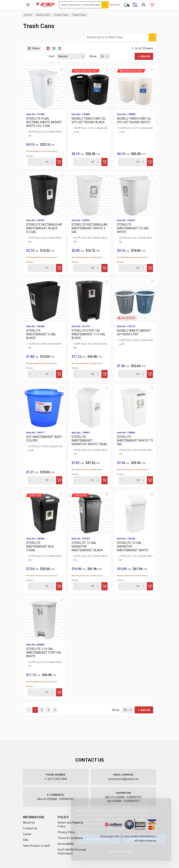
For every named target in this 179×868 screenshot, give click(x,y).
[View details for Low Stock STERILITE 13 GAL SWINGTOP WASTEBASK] (89, 512)
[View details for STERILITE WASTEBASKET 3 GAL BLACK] (44, 300)
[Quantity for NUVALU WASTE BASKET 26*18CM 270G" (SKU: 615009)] (132, 374)
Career (27, 834)
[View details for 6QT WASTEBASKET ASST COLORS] (44, 406)
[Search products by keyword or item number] (84, 5)
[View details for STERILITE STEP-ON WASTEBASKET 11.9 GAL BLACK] (89, 300)
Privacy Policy (66, 832)
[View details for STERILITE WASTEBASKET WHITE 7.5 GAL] (135, 406)
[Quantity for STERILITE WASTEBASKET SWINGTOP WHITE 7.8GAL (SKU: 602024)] (87, 480)
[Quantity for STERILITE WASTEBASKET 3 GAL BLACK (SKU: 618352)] (41, 374)
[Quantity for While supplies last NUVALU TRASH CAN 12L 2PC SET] (87, 162)
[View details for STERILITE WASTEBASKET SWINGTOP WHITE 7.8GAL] (89, 406)
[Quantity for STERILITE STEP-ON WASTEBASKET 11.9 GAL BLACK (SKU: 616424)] (87, 374)
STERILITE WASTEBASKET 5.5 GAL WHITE (133, 228)
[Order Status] (126, 5)
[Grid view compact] (48, 48)
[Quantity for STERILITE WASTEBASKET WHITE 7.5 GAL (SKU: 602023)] (132, 480)
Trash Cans (61, 15)
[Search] (105, 5)
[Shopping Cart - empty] (152, 5)
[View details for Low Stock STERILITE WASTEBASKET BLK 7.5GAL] (44, 512)
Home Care (43, 15)
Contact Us (30, 828)
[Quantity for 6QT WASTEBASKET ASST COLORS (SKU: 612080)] (41, 480)
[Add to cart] (59, 162)
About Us (29, 823)
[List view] (60, 48)
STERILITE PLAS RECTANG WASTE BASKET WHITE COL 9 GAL (44, 122)
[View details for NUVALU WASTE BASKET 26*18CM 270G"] (135, 300)
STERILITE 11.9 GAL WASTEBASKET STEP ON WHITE (43, 653)
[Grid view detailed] (54, 48)
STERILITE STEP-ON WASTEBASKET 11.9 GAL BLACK (89, 334)
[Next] (55, 710)
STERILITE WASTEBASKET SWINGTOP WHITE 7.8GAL (89, 440)
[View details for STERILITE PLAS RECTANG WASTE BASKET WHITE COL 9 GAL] (44, 88)
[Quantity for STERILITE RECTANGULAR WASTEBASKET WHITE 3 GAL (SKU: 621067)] (87, 268)
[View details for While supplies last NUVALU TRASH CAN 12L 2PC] (89, 88)
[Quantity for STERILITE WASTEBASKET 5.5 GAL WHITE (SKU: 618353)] (132, 268)
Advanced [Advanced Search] (115, 5)
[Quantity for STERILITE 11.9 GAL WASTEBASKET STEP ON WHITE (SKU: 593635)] (41, 692)
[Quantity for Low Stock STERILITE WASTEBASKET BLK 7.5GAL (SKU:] (41, 586)
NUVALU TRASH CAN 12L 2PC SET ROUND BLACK (89, 120)
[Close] (161, 805)
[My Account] (143, 5)
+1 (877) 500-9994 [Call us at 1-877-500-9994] (56, 779)
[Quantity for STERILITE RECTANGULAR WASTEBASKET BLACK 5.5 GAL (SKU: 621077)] (41, 268)
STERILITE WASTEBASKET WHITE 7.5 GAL (135, 440)
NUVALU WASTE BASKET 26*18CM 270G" (134, 332)
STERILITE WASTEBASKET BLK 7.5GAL (40, 547)
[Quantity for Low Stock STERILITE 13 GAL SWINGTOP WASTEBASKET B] (87, 586)
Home (28, 15)
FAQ (26, 840)
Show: (93, 56)
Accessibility (66, 844)
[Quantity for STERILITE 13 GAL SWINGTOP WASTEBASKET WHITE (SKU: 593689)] (132, 586)
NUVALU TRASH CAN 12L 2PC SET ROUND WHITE (134, 120)
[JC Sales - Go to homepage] (45, 5)
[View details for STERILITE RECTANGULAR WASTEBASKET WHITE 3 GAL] (89, 194)
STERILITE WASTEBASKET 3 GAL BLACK (41, 334)
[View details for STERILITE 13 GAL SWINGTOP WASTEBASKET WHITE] (135, 512)
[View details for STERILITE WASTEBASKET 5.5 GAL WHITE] (135, 194)
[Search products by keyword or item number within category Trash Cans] (117, 37)
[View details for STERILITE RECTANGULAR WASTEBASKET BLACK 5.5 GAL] (44, 194)
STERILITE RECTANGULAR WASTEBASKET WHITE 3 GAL (89, 228)
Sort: (52, 56)
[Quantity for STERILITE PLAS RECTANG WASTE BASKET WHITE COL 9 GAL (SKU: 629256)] (41, 162)
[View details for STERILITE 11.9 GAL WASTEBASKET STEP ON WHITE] (44, 618)
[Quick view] (61, 70)
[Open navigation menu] (28, 5)
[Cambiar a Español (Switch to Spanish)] (135, 5)
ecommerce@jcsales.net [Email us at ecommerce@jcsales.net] (123, 779)
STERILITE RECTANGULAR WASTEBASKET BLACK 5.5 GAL (44, 228)
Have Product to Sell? (37, 846)
